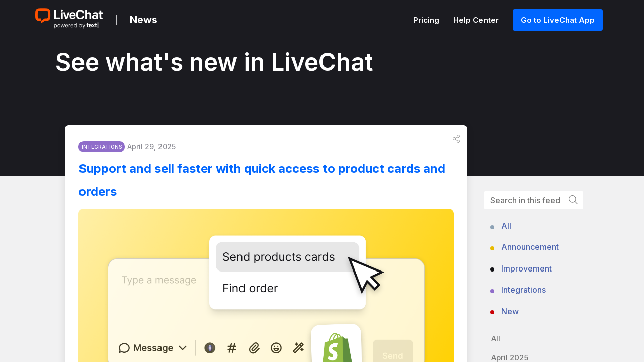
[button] (456, 141)
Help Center (477, 20)
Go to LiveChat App (558, 20)
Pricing (427, 20)
